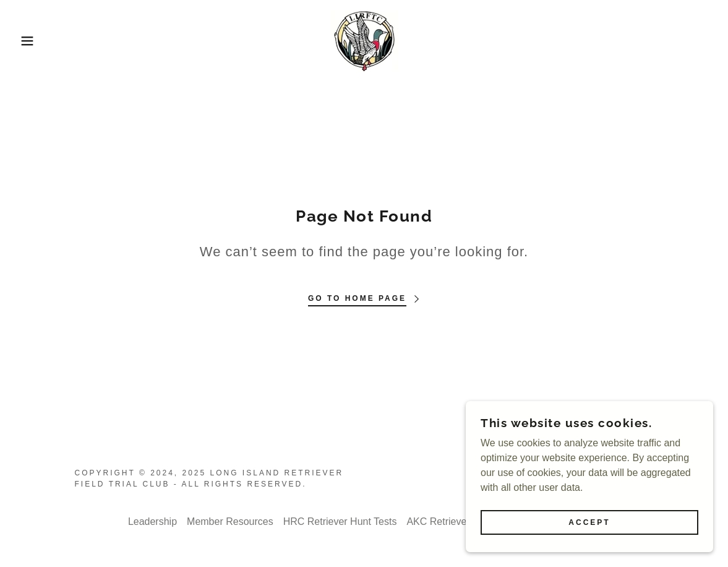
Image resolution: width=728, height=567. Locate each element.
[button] (36, 41)
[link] (364, 40)
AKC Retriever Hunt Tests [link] (463, 522)
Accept (589, 522)
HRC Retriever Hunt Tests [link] (340, 522)
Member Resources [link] (230, 522)
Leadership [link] (152, 522)
